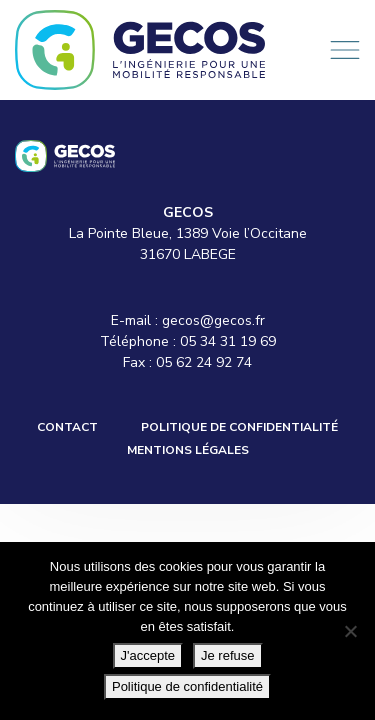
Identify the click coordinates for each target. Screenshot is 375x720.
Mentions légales (188, 450)
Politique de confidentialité (239, 427)
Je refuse (227, 655)
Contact (67, 427)
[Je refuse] (350, 631)
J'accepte (148, 655)
